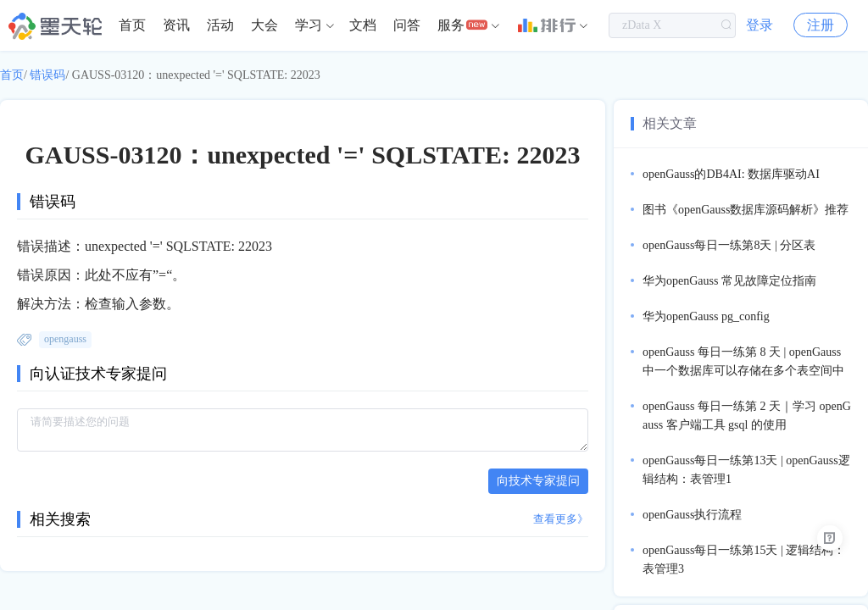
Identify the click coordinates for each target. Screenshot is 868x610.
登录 (759, 25)
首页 (132, 25)
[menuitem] (132, 25)
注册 (821, 25)
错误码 (47, 75)
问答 (407, 25)
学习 (309, 25)
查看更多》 (561, 519)
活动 (220, 25)
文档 (363, 25)
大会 (264, 25)
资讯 (176, 25)
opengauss (65, 339)
